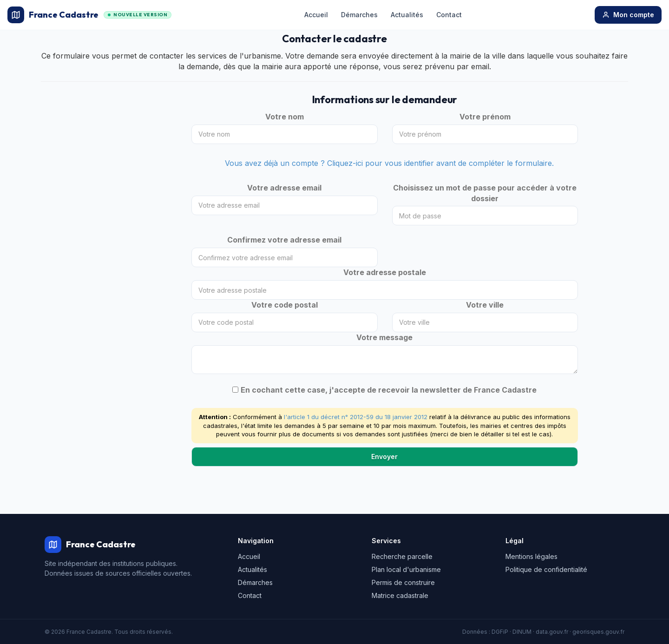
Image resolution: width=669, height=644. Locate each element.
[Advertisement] (109, 238)
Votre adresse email (284, 188)
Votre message (384, 337)
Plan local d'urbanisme (406, 569)
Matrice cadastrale (400, 595)
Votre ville (485, 305)
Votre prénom (485, 117)
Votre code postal (285, 305)
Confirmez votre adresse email (284, 240)
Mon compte (628, 15)
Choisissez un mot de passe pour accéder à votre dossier (485, 193)
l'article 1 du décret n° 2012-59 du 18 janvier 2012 (356, 417)
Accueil (316, 15)
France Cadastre (89, 15)
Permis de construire (403, 582)
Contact (449, 15)
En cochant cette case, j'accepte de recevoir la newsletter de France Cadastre (389, 390)
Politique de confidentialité (546, 569)
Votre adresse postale (385, 272)
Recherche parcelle (402, 556)
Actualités (407, 15)
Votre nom (285, 117)
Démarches (359, 15)
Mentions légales (531, 556)
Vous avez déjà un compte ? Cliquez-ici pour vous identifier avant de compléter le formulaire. (389, 163)
